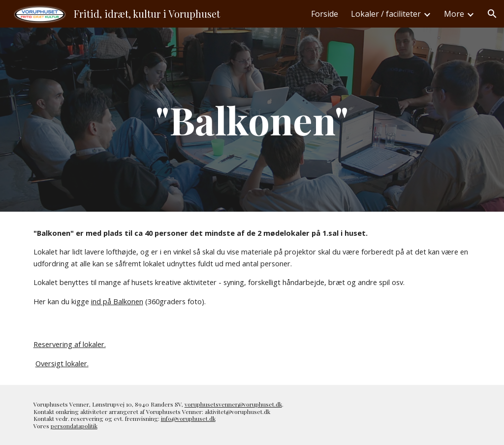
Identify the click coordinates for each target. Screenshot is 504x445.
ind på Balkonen (117, 301)
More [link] (454, 14)
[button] (492, 14)
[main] (252, 120)
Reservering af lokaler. (70, 344)
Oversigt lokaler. (62, 363)
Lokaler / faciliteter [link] (386, 14)
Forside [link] (325, 14)
